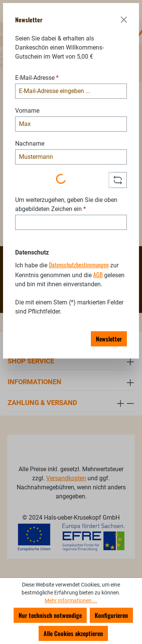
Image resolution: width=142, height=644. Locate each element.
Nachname (30, 144)
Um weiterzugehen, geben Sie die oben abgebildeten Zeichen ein (66, 204)
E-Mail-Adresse (37, 78)
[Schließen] (124, 20)
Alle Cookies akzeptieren (73, 633)
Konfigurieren (111, 615)
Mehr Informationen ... (71, 601)
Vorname (27, 111)
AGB (98, 275)
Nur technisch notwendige (50, 615)
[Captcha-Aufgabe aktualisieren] (118, 180)
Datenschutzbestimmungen (79, 265)
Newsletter (109, 339)
